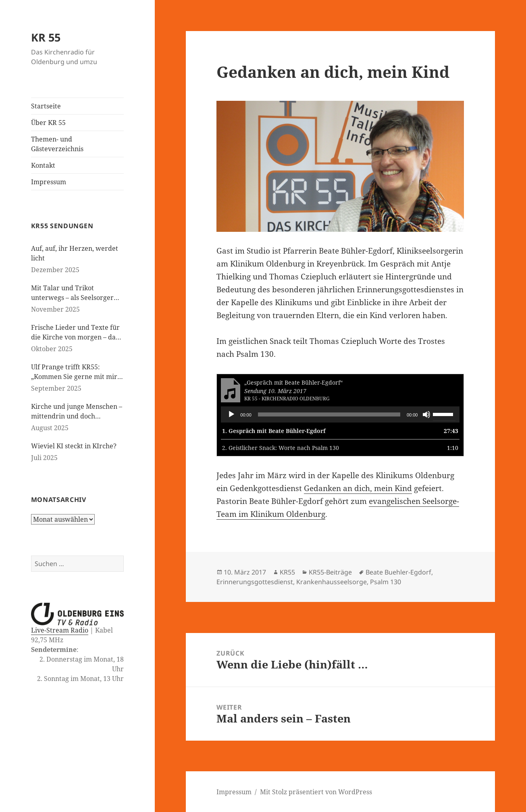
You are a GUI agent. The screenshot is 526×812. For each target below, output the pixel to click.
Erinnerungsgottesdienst (255, 582)
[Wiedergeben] (231, 414)
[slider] (329, 414)
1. (274, 431)
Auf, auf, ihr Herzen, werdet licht (75, 253)
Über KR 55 (48, 123)
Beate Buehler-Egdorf (398, 572)
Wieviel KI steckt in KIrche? (74, 446)
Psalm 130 (386, 582)
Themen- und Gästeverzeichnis (57, 144)
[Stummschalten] (426, 414)
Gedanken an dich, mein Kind (358, 488)
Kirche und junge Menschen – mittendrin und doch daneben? (77, 411)
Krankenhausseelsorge (332, 582)
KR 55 (46, 37)
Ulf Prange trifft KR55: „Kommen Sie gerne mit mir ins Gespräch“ (74, 372)
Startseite (46, 106)
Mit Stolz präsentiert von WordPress (316, 792)
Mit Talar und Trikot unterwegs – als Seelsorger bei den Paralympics (72, 293)
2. (281, 448)
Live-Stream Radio (60, 630)
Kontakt (43, 165)
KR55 (287, 572)
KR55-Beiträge (330, 572)
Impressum (49, 182)
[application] (340, 414)
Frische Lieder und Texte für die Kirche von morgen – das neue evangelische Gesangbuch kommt (75, 332)
